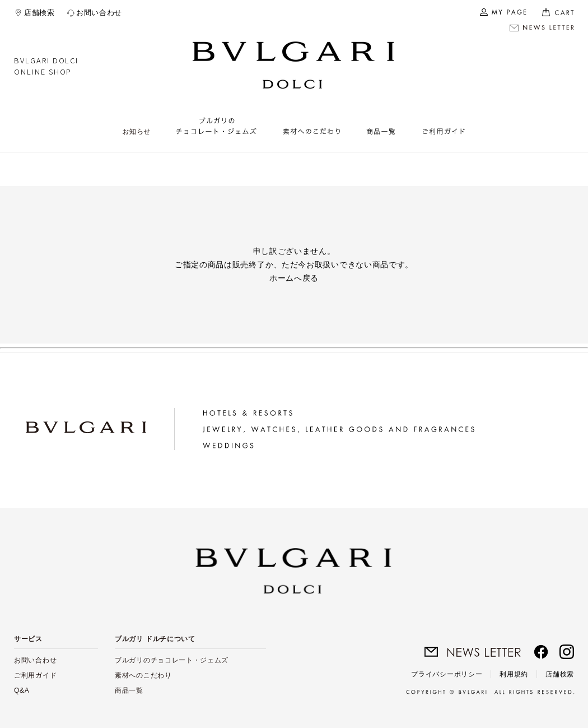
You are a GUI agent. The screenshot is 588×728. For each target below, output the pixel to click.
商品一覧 (129, 690)
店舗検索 (39, 13)
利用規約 (514, 674)
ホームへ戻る (294, 278)
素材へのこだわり (143, 675)
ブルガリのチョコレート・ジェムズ (172, 660)
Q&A (22, 690)
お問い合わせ (99, 13)
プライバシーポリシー (447, 674)
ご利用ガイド (35, 675)
